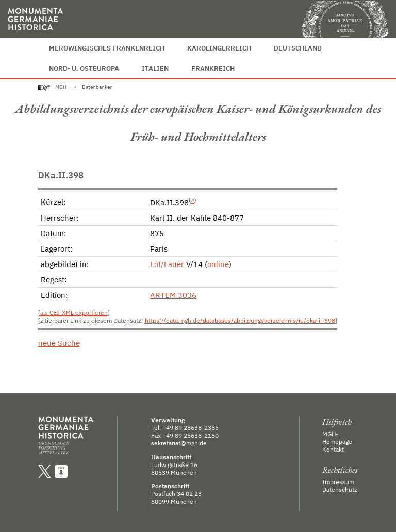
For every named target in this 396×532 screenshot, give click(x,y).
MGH (61, 87)
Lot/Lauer (167, 264)
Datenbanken (97, 87)
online (218, 264)
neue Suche (59, 343)
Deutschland (298, 48)
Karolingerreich (219, 48)
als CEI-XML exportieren (74, 313)
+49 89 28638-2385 (191, 428)
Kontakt (333, 449)
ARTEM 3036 (173, 295)
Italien (155, 68)
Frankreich (213, 68)
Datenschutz (340, 489)
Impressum (338, 482)
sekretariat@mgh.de (179, 443)
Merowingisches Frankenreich (107, 48)
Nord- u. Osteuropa (84, 68)
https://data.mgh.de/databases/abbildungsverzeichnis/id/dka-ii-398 (240, 320)
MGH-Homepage (337, 438)
